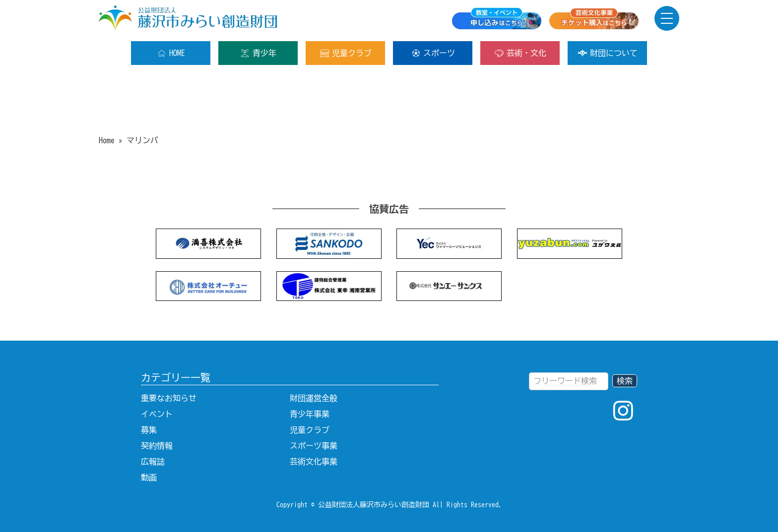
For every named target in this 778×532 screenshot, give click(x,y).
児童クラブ (346, 53)
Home (107, 140)
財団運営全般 (314, 398)
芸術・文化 (520, 53)
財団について (608, 53)
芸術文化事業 (314, 462)
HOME (171, 53)
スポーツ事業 (314, 446)
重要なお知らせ (169, 398)
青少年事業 (310, 414)
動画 (149, 477)
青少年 (258, 53)
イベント (157, 414)
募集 (149, 430)
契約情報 (157, 446)
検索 (625, 381)
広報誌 (153, 462)
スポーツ (433, 53)
